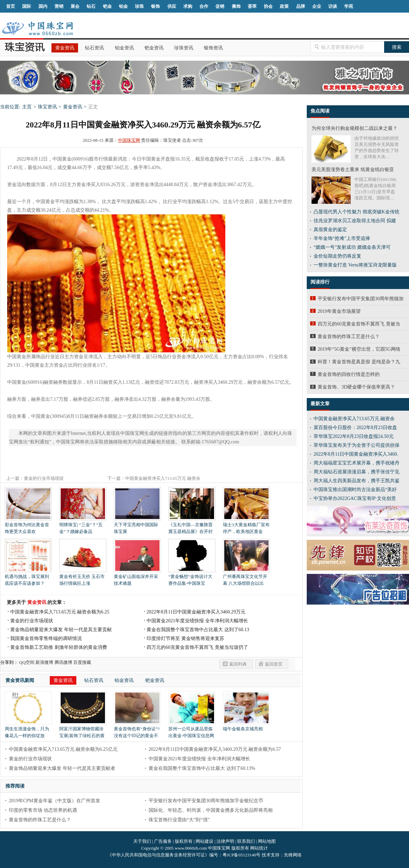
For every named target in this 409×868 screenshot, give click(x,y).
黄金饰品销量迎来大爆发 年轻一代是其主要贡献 (61, 630)
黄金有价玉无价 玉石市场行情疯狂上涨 (83, 577)
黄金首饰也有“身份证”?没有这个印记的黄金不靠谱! (137, 733)
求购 (188, 6)
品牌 (301, 6)
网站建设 (204, 841)
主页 (27, 107)
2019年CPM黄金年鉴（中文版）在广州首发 (55, 801)
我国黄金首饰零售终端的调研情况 (46, 638)
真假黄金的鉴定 (330, 230)
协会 (268, 6)
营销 (59, 6)
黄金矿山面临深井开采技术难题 (137, 577)
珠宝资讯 (47, 107)
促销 (220, 6)
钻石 (91, 6)
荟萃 (252, 6)
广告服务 (163, 841)
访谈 (333, 6)
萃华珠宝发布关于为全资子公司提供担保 (357, 445)
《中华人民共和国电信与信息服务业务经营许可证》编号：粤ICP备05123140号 (184, 855)
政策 (284, 6)
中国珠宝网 (129, 140)
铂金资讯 (124, 48)
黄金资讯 (65, 48)
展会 (75, 6)
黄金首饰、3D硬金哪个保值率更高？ (356, 387)
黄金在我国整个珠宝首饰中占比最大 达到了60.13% (202, 768)
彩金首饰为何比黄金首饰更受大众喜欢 (28, 526)
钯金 (107, 6)
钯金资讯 (154, 48)
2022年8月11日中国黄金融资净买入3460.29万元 (196, 612)
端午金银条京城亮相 (246, 726)
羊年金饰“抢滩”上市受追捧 (342, 238)
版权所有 (184, 841)
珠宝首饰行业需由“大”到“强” (179, 820)
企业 (317, 6)
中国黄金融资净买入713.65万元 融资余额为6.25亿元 (63, 749)
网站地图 (267, 841)
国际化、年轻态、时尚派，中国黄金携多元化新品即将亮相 (211, 810)
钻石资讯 (94, 48)
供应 (172, 6)
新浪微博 (44, 662)
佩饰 (236, 6)
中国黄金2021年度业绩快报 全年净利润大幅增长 (197, 621)
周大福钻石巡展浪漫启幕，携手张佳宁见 (357, 472)
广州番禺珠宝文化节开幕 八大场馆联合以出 (246, 577)
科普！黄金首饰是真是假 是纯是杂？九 (359, 362)
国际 (27, 6)
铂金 (123, 6)
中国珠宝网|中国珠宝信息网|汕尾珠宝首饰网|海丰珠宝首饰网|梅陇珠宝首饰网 (37, 29)
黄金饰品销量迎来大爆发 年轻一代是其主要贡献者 (62, 768)
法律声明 (225, 841)
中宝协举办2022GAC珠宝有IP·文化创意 (355, 498)
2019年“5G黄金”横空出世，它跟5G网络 (359, 349)
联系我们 (246, 841)
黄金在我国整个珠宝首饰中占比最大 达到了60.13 (198, 630)
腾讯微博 (63, 662)
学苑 (349, 6)
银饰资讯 (213, 48)
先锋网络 (293, 855)
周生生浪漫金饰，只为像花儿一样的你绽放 (28, 730)
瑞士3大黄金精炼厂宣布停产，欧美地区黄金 (246, 526)
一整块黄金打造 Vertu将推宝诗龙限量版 (355, 265)
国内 (43, 6)
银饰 (155, 6)
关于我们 (142, 841)
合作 (204, 6)
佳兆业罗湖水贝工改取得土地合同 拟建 (355, 221)
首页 (11, 6)
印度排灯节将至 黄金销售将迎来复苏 (185, 638)
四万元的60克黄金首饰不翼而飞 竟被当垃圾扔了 (197, 647)
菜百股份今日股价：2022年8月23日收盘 (355, 428)
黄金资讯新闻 (20, 680)
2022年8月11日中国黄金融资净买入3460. (356, 454)
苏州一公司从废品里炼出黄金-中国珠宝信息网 (192, 730)
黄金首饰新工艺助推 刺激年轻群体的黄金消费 (59, 647)
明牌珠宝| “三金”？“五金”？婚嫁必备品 (83, 526)
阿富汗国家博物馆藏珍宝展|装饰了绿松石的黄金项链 (83, 733)
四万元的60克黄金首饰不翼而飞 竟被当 (359, 324)
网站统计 (259, 848)
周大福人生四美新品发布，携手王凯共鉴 (357, 481)
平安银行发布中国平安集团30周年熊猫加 (361, 299)
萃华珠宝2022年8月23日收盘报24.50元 (354, 436)
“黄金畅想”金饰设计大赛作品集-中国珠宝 (192, 577)
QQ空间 (27, 662)
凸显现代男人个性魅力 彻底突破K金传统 (357, 212)
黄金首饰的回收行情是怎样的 (349, 374)
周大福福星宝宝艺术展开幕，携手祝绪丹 (357, 463)
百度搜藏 (82, 662)
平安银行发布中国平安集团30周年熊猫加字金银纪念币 (206, 801)
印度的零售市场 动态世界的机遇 (43, 810)
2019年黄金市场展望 (339, 311)
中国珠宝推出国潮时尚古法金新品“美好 (355, 490)
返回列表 (238, 664)
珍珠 (139, 6)
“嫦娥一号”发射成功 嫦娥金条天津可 (352, 247)
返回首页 (274, 664)
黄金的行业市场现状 (44, 478)
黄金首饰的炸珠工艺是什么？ (40, 820)
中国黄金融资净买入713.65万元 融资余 (354, 419)
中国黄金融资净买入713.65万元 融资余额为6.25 (60, 612)
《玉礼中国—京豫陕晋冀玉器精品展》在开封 (192, 526)
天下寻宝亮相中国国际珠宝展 (137, 526)
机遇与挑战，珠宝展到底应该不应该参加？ (28, 577)
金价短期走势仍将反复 (337, 256)
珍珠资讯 (184, 48)
